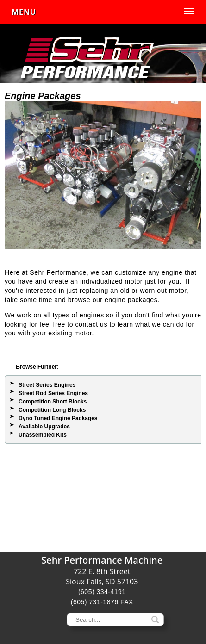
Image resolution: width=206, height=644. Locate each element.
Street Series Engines (47, 385)
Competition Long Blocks (52, 410)
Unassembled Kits (43, 435)
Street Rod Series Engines (53, 393)
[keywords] (115, 620)
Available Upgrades (44, 427)
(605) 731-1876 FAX (102, 602)
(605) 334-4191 (102, 592)
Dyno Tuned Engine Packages (58, 418)
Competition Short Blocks (53, 402)
